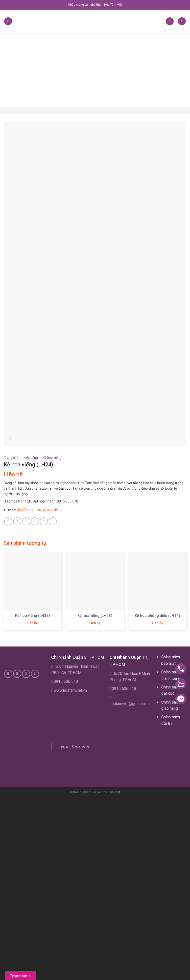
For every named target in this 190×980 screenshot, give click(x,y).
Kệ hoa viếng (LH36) (33, 616)
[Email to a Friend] (35, 521)
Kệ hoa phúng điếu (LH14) (157, 616)
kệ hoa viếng (52, 510)
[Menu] (8, 21)
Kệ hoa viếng (52, 458)
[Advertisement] (95, 70)
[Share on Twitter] (26, 521)
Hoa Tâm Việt (75, 747)
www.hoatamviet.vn (70, 690)
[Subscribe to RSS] (26, 674)
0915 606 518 (66, 681)
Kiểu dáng (31, 458)
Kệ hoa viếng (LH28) (95, 616)
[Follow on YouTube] (35, 674)
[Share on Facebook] (17, 521)
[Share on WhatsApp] (8, 521)
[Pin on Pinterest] (44, 521)
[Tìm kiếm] (170, 21)
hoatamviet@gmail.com (130, 704)
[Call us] (17, 674)
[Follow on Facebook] (8, 674)
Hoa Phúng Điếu (29, 510)
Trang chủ (11, 458)
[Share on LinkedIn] (53, 521)
